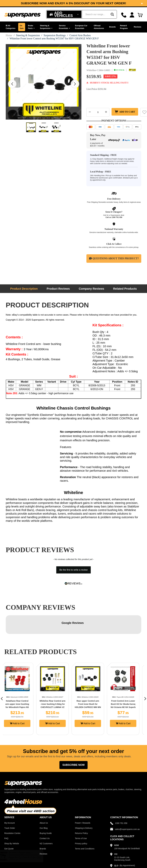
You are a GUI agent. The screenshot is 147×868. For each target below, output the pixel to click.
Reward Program (124, 27)
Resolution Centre (12, 815)
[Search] (112, 14)
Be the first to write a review (74, 570)
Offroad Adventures (99, 27)
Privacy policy (81, 825)
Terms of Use (81, 820)
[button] (11, 27)
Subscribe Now (73, 746)
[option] (73, 3)
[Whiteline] (132, 70)
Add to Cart (125, 112)
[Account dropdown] (132, 15)
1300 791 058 (117, 217)
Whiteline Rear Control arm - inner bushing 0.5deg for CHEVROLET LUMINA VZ (56, 685)
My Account (9, 804)
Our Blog (44, 809)
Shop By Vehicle (12, 825)
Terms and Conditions (85, 830)
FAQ (6, 820)
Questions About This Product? (114, 258)
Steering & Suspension (46, 27)
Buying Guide (46, 815)
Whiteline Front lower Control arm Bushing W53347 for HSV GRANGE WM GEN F (54, 39)
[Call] (124, 15)
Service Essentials (64, 27)
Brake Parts (31, 27)
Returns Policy (81, 815)
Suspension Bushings (55, 35)
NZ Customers (46, 825)
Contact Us (45, 820)
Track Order (10, 809)
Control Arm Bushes (80, 35)
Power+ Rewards (83, 804)
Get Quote (9, 830)
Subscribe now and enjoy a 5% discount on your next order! (73, 3)
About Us (44, 804)
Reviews (138, 27)
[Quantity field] (98, 112)
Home (9, 35)
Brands (112, 27)
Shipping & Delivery (84, 809)
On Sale (22, 27)
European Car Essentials (81, 27)
